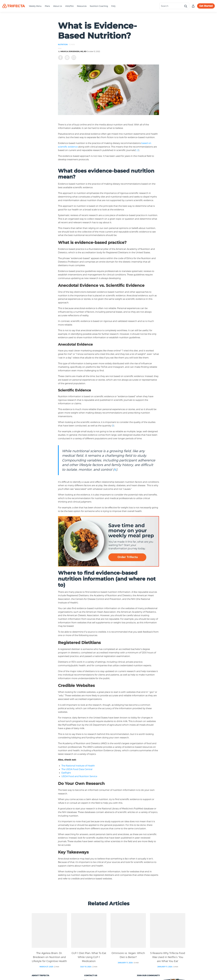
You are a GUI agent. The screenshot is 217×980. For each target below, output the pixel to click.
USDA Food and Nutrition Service (79, 776)
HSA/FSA (69, 6)
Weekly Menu (35, 6)
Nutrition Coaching (99, 6)
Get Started (206, 6)
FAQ (113, 6)
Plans (47, 6)
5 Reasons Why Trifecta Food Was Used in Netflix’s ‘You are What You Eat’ (168, 957)
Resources (82, 6)
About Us (58, 6)
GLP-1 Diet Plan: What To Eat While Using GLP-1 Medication (89, 957)
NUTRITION (63, 44)
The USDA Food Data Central (77, 769)
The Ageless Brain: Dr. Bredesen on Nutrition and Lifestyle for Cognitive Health (49, 957)
